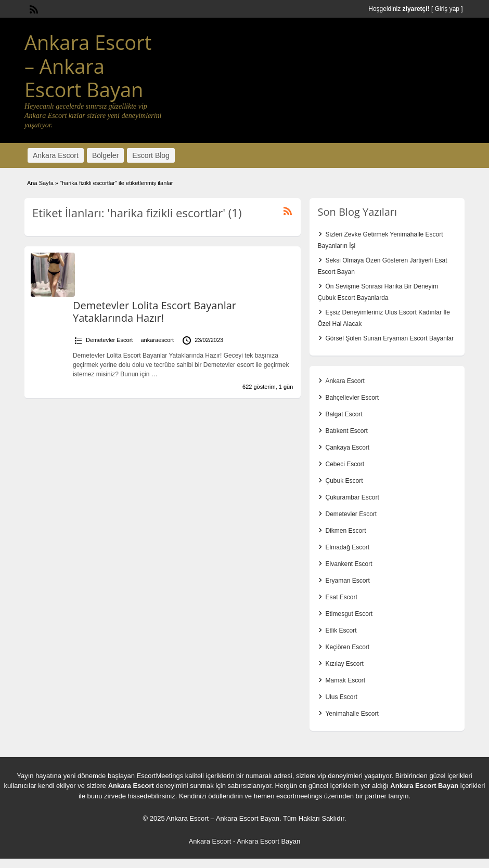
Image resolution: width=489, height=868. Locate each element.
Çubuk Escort (344, 481)
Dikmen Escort (345, 531)
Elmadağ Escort (347, 547)
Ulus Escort (341, 697)
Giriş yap (447, 9)
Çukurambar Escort (352, 497)
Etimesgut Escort (349, 614)
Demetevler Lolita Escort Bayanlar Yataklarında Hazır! (155, 312)
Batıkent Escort (346, 431)
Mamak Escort (345, 680)
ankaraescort (158, 340)
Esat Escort (341, 597)
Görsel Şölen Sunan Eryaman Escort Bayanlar (389, 338)
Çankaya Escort (347, 448)
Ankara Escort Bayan (424, 786)
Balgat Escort (344, 414)
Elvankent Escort (349, 564)
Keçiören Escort (347, 647)
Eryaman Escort (347, 581)
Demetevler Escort (109, 340)
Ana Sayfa (40, 183)
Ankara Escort (56, 155)
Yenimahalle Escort (352, 714)
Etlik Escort (341, 630)
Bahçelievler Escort (352, 398)
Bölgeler (105, 155)
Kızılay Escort (344, 664)
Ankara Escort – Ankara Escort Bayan (88, 66)
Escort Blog (151, 155)
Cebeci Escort (345, 464)
